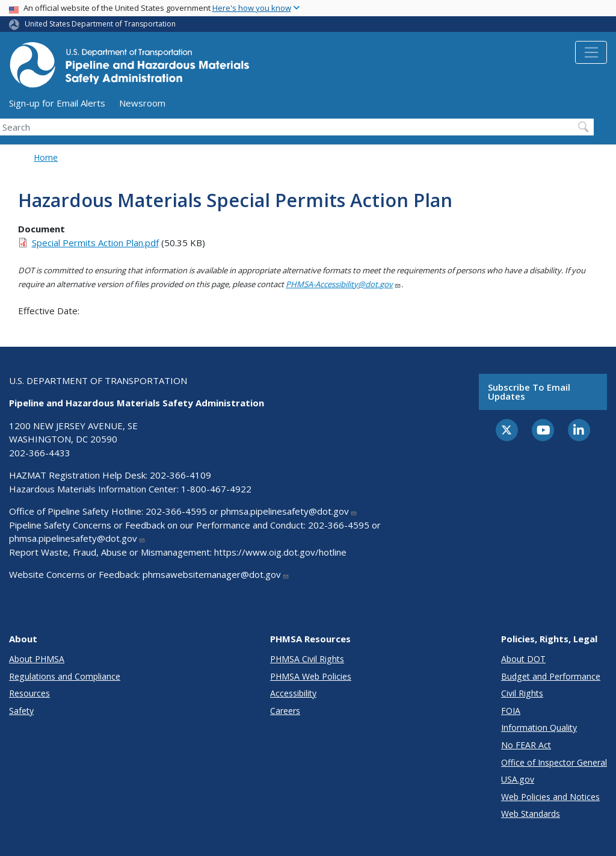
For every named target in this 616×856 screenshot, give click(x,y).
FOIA (511, 711)
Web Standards (531, 814)
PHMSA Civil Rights (307, 659)
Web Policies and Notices (550, 797)
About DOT (523, 659)
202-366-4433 (40, 453)
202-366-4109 (180, 475)
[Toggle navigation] (591, 52)
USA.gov (518, 779)
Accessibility (293, 693)
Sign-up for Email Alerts (57, 103)
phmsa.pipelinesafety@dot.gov (289, 511)
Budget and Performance (551, 676)
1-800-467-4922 (216, 489)
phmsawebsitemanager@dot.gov (216, 574)
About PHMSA (37, 659)
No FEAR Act (526, 745)
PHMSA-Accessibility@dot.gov (343, 284)
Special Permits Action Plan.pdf (95, 243)
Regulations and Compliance (65, 676)
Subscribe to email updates (529, 392)
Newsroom (142, 103)
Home (46, 157)
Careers (285, 711)
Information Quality (539, 727)
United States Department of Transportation (100, 24)
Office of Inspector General (554, 762)
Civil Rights (522, 693)
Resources (29, 693)
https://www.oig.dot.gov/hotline (280, 552)
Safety (21, 711)
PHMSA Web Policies (311, 676)
